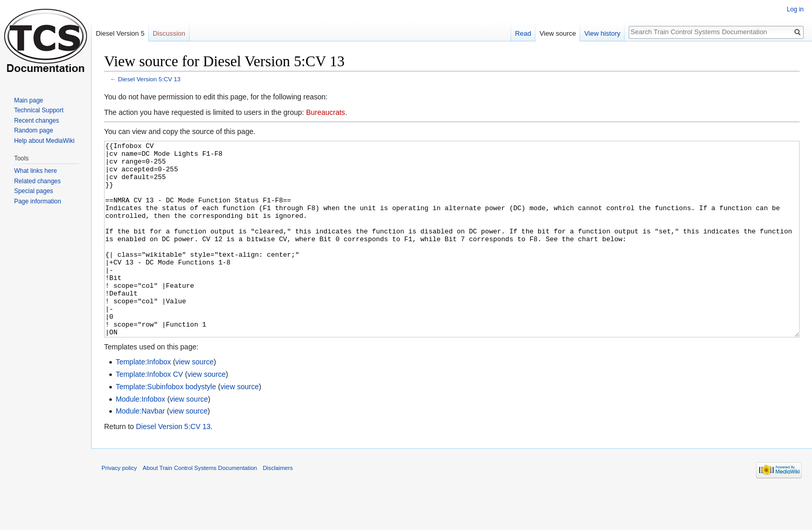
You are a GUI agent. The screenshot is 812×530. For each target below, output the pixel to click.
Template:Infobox (143, 401)
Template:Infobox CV (149, 413)
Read (523, 33)
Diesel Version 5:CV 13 (149, 79)
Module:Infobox (140, 438)
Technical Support (39, 110)
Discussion (169, 33)
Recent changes (37, 121)
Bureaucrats (325, 112)
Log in (795, 9)
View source (558, 33)
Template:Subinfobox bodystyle (166, 425)
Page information (38, 201)
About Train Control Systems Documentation (200, 507)
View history (602, 33)
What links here (35, 171)
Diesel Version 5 (120, 33)
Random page (33, 130)
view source (195, 401)
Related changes (37, 181)
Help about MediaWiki (44, 141)
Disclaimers (278, 507)
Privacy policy (119, 507)
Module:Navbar (140, 450)
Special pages (33, 191)
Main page (28, 100)
